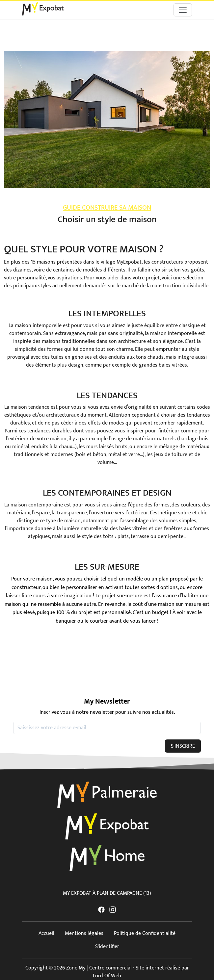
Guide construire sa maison (107, 208)
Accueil (46, 933)
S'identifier (107, 947)
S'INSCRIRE (183, 746)
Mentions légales (84, 933)
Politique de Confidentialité (145, 933)
